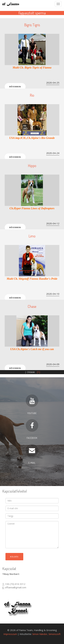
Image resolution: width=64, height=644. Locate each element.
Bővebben (15, 87)
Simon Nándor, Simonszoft (46, 634)
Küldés (14, 557)
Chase (32, 306)
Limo (32, 236)
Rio (32, 95)
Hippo (32, 166)
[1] (38, 372)
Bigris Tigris (32, 25)
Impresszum (10, 634)
